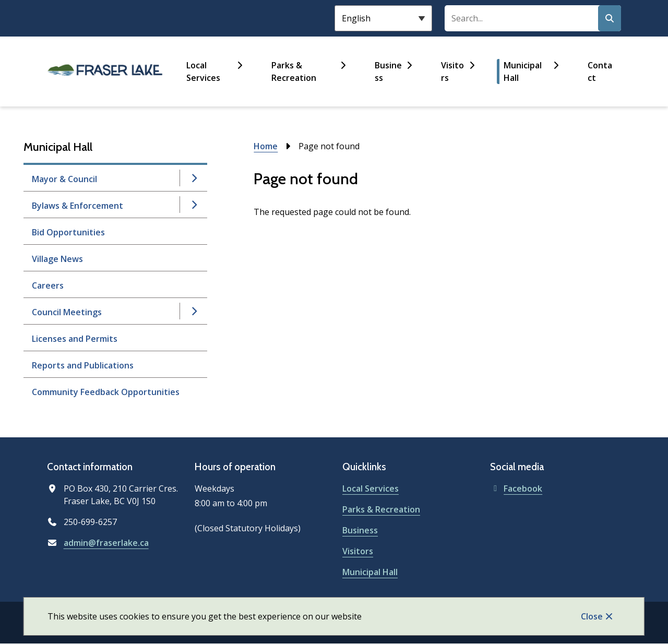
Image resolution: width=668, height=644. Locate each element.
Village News (57, 259)
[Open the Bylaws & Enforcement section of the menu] (194, 205)
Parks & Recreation (294, 71)
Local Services (203, 71)
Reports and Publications (83, 365)
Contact (600, 71)
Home (266, 146)
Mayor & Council (64, 179)
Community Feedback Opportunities (106, 392)
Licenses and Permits (75, 339)
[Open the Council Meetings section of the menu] (194, 311)
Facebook (516, 488)
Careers (48, 285)
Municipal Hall (523, 71)
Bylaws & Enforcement (77, 206)
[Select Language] (383, 18)
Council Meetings (67, 312)
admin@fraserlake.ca (106, 543)
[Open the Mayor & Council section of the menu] (194, 178)
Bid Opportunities (68, 232)
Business (388, 71)
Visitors (452, 71)
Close (592, 616)
